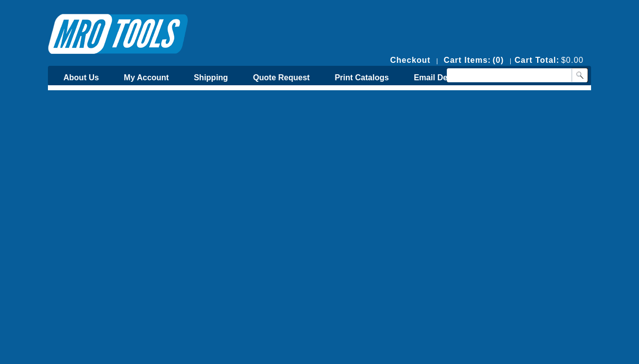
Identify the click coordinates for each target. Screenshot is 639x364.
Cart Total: (537, 60)
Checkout (411, 60)
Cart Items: (468, 60)
